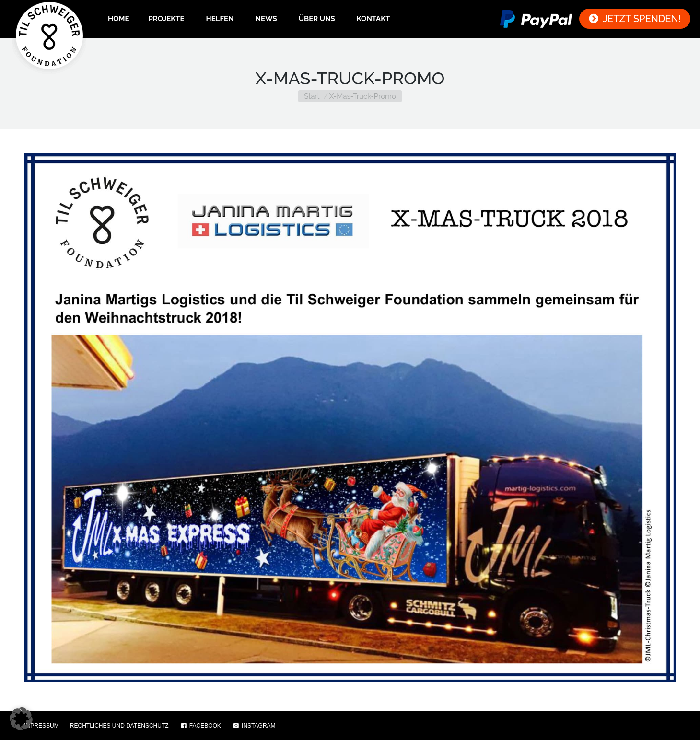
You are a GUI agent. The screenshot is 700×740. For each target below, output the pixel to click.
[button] (21, 719)
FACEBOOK (200, 726)
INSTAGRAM (254, 726)
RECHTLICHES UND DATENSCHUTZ (119, 726)
